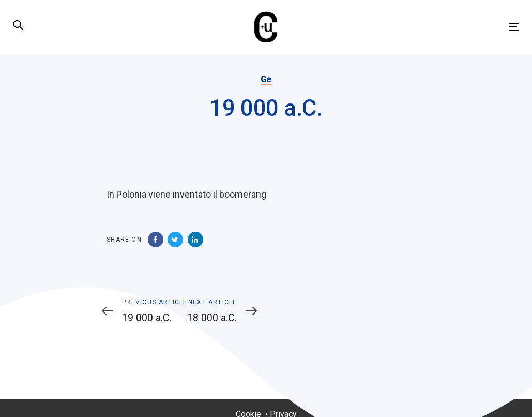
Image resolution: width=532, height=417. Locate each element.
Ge (266, 79)
